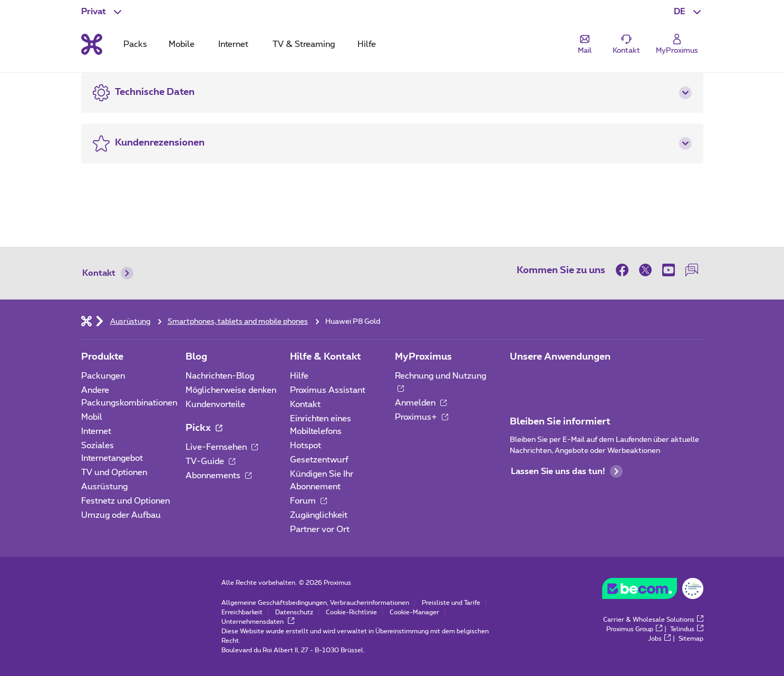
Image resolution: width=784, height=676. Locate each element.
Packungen (103, 376)
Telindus (687, 629)
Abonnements (219, 476)
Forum (308, 501)
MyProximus (423, 357)
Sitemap (691, 639)
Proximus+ (422, 417)
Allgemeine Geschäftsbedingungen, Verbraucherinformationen (315, 603)
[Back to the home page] (92, 44)
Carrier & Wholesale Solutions (653, 620)
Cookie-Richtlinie (351, 612)
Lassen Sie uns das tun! (567, 471)
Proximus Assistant (328, 390)
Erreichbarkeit (242, 612)
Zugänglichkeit (319, 515)
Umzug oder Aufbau (121, 515)
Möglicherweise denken (231, 390)
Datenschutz (294, 612)
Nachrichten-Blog (220, 376)
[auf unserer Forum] (692, 270)
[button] (689, 12)
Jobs (659, 639)
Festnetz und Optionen (125, 501)
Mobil (92, 417)
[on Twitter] (645, 270)
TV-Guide (210, 461)
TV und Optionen (114, 472)
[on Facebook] (625, 270)
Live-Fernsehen (222, 447)
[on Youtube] (669, 270)
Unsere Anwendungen (560, 357)
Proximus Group (634, 629)
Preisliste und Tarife (451, 603)
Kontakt (108, 273)
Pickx (204, 428)
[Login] (677, 45)
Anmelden (421, 403)
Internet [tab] (233, 44)
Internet (96, 431)
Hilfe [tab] (367, 44)
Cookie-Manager (414, 612)
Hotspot (306, 446)
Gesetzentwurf (319, 460)
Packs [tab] (135, 44)
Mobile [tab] (182, 44)
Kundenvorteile (215, 404)
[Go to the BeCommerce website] (653, 591)
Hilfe (299, 376)
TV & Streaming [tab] (304, 44)
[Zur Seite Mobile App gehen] (519, 379)
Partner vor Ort (320, 529)
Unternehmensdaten (258, 622)
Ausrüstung (104, 487)
